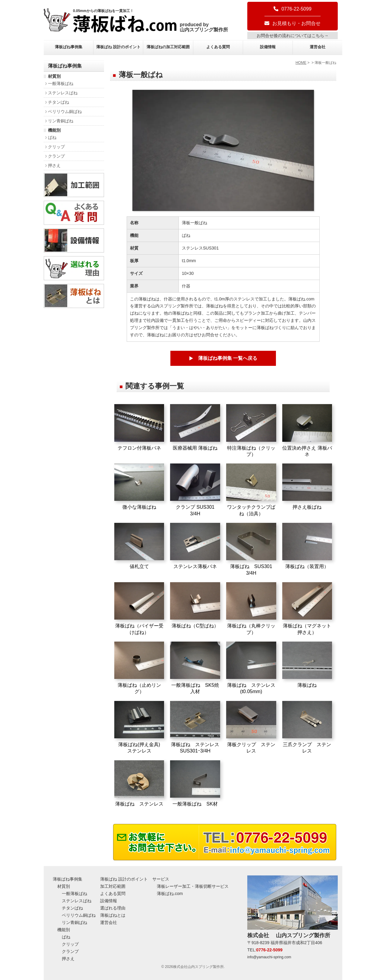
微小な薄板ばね (139, 487)
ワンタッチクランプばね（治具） (251, 490)
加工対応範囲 (113, 886)
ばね (52, 137)
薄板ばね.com (170, 894)
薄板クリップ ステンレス (251, 727)
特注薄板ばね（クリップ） (251, 430)
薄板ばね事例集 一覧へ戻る (228, 358)
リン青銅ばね (61, 121)
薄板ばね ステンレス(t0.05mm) (251, 668)
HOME (301, 63)
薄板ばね (307, 665)
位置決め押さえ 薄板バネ (307, 430)
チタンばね (59, 102)
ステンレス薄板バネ (195, 546)
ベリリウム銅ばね (65, 112)
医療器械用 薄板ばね (195, 427)
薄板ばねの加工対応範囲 (168, 47)
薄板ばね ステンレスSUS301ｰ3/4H (195, 727)
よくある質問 (218, 47)
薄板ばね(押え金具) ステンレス (140, 727)
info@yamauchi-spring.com (269, 957)
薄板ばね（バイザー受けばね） (139, 609)
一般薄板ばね (61, 83)
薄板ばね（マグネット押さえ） (307, 609)
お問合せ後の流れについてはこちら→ (293, 36)
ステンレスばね (63, 93)
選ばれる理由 (113, 908)
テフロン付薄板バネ (139, 427)
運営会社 (318, 47)
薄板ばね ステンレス (139, 783)
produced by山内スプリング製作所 (204, 27)
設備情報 (268, 47)
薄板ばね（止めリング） (139, 668)
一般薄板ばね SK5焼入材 (195, 668)
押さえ (54, 165)
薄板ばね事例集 (69, 47)
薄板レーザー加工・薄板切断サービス (193, 886)
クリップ (56, 147)
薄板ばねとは (113, 915)
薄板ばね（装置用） (307, 546)
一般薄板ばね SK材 (195, 783)
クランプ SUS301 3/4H (195, 490)
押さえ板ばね (307, 487)
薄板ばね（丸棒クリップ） (251, 609)
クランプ (56, 156)
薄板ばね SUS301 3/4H (251, 549)
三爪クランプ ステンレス (307, 727)
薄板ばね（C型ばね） (195, 605)
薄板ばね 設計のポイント (118, 47)
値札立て (139, 546)
